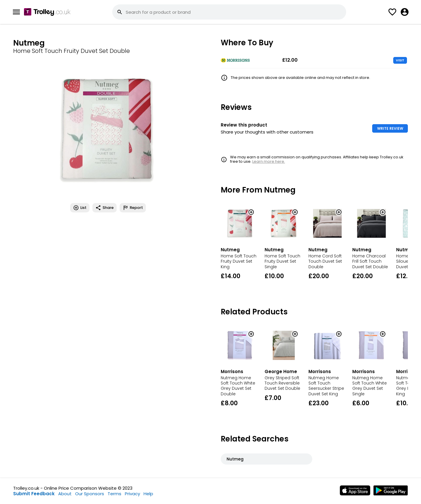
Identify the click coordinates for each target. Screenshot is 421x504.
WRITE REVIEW (390, 128)
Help (148, 494)
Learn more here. (269, 161)
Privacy (132, 494)
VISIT (400, 60)
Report (133, 208)
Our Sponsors (90, 494)
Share (105, 208)
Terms (114, 494)
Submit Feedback (34, 494)
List (80, 208)
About (65, 494)
